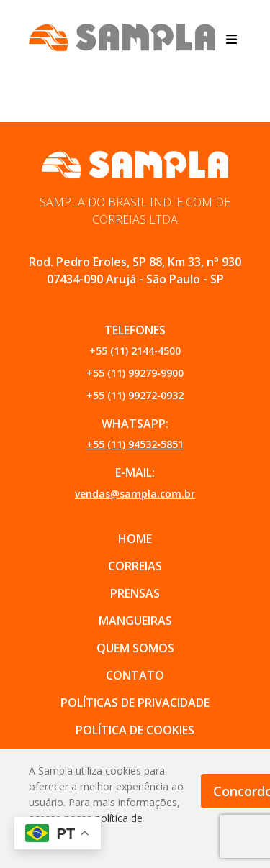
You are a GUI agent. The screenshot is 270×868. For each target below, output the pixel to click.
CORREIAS (135, 566)
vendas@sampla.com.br (135, 494)
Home (135, 539)
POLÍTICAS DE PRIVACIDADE (135, 703)
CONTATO (135, 675)
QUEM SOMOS (135, 648)
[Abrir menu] (231, 38)
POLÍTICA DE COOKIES (135, 730)
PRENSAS (135, 593)
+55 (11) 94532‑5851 (135, 444)
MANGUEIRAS (135, 621)
